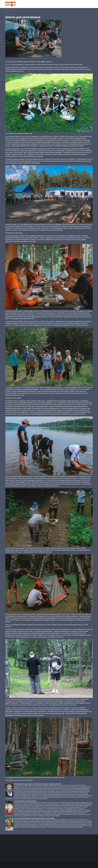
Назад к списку (9, 10)
